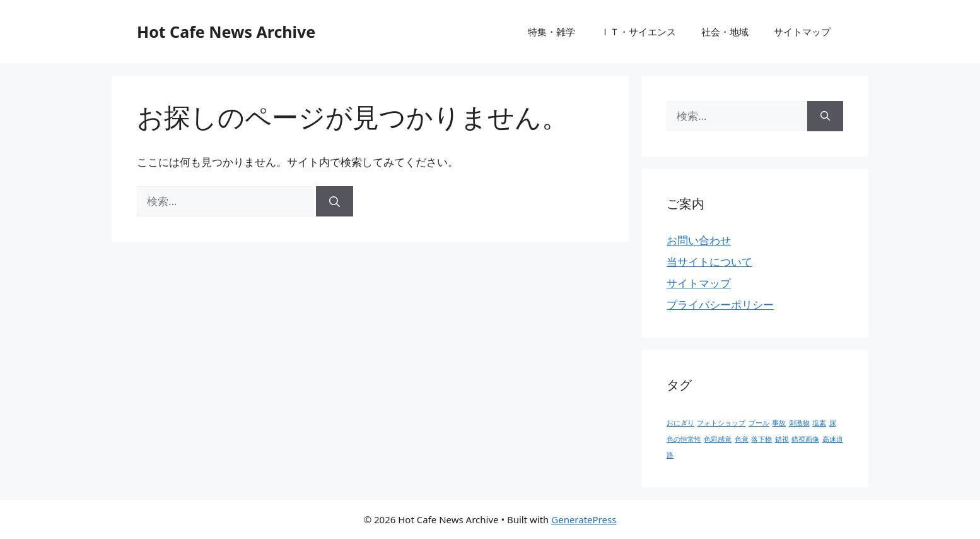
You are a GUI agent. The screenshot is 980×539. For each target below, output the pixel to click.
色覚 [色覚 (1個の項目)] (742, 439)
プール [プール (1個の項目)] (759, 423)
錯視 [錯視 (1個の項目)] (782, 439)
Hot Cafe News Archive (226, 32)
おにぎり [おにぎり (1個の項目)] (680, 423)
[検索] (335, 201)
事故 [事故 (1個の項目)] (779, 423)
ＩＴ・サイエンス (638, 32)
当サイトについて (709, 262)
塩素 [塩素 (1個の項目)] (819, 423)
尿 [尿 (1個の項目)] (833, 423)
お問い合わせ (699, 240)
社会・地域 (725, 32)
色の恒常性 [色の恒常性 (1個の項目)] (684, 439)
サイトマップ (802, 32)
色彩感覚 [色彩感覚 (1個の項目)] (718, 439)
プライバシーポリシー (720, 305)
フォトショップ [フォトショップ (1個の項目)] (721, 423)
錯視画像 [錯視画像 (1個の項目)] (805, 439)
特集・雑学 (551, 32)
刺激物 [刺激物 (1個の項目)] (799, 423)
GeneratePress (584, 519)
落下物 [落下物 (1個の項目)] (761, 439)
